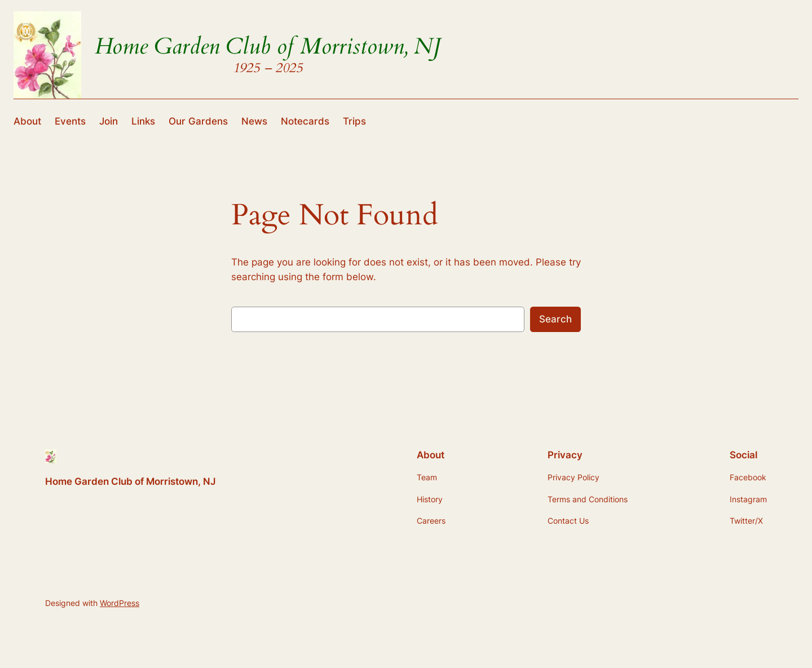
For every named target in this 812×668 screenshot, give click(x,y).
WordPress (120, 603)
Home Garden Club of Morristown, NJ (268, 47)
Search (555, 319)
